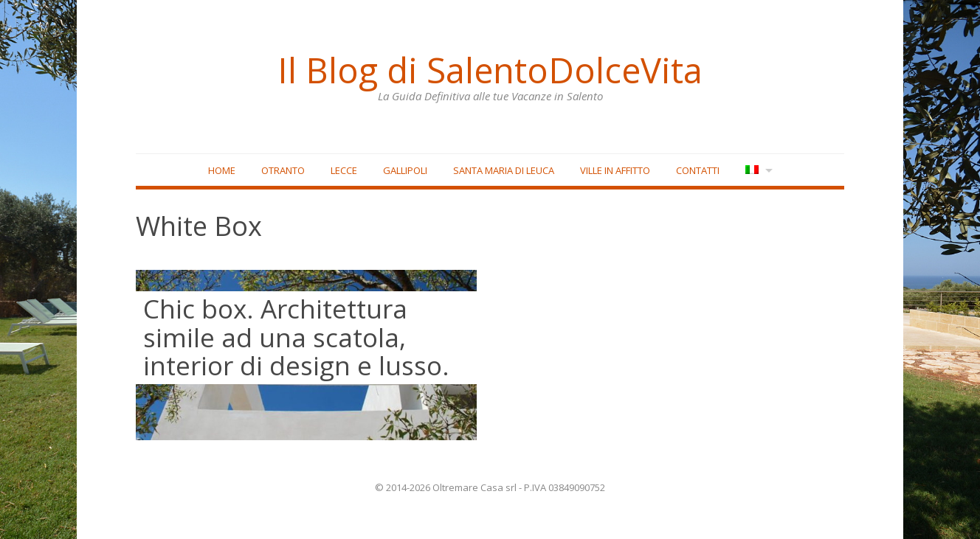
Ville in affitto (615, 170)
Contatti (698, 170)
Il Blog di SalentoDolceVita (490, 70)
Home (222, 170)
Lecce (344, 170)
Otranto (283, 170)
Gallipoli (405, 170)
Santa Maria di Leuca (504, 170)
